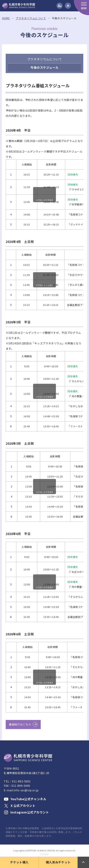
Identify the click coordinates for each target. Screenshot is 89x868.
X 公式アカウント (20, 806)
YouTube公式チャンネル (25, 799)
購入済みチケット (58, 862)
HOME (6, 18)
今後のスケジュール (44, 67)
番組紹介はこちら (20, 724)
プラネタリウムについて (31, 18)
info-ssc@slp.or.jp (26, 790)
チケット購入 (19, 862)
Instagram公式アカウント (26, 812)
